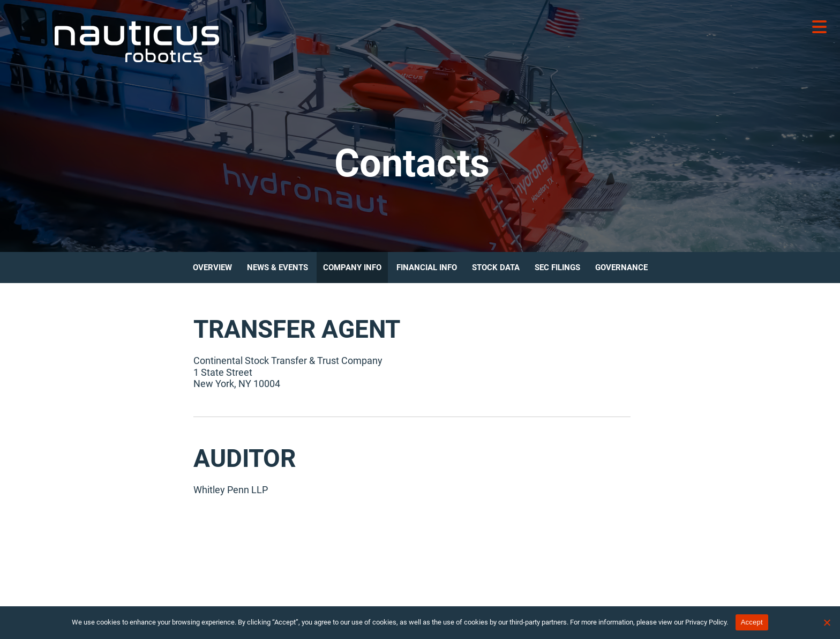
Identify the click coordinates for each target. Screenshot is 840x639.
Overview (212, 268)
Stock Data (496, 268)
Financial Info (427, 268)
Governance (621, 268)
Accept (752, 622)
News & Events (277, 268)
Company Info (352, 268)
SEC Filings (557, 268)
